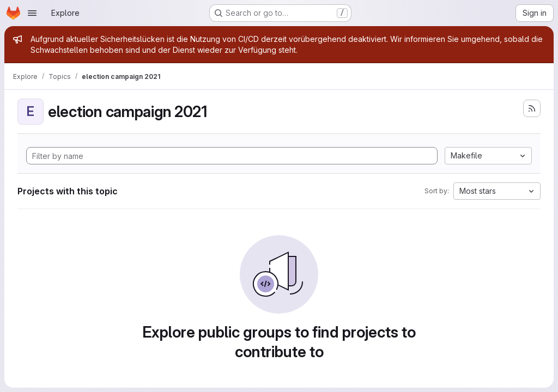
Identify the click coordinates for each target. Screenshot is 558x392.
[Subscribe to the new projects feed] (532, 108)
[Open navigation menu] (32, 13)
